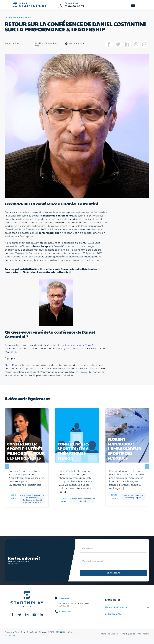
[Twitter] (118, 46)
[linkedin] (41, 616)
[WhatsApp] (136, 46)
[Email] (145, 46)
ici (15, 353)
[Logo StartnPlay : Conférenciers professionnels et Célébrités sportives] (27, 593)
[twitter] (20, 616)
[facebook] (13, 616)
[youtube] (34, 616)
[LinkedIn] (127, 46)
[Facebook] (109, 46)
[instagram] (27, 616)
